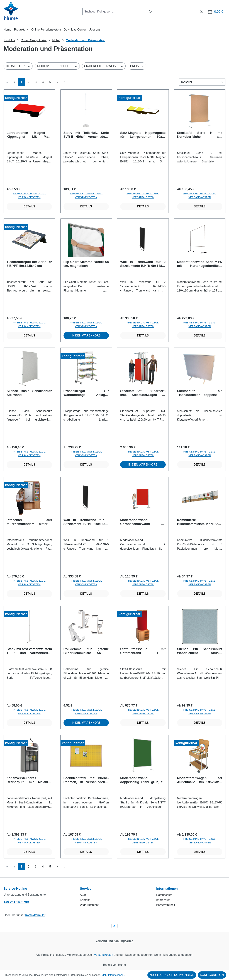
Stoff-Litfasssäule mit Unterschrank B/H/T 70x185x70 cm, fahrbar (143, 651)
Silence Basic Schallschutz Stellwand (29, 393)
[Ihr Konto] (201, 12)
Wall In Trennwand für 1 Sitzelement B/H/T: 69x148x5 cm (86, 522)
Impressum (163, 900)
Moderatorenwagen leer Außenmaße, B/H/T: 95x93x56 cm (200, 780)
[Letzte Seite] (64, 82)
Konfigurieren (212, 975)
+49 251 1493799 (16, 902)
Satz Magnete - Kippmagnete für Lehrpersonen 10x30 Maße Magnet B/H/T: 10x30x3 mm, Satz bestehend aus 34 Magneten (143, 135)
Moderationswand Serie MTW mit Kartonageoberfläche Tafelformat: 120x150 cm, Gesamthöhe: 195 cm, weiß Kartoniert (200, 264)
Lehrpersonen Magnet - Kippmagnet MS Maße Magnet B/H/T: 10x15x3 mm (29, 135)
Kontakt (85, 900)
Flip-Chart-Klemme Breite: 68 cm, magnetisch (86, 264)
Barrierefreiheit (166, 905)
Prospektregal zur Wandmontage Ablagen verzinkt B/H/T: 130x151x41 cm (86, 393)
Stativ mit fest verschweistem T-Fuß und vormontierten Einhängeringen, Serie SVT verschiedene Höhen (29, 651)
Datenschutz (164, 895)
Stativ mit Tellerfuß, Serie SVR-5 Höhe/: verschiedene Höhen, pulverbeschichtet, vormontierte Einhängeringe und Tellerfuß (86, 135)
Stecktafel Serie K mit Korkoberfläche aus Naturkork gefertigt (200, 135)
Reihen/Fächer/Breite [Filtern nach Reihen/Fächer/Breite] (57, 66)
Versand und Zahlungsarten (115, 941)
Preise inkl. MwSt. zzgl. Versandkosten (29, 195)
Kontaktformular (35, 915)
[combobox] (114, 12)
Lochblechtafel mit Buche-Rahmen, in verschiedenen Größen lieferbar (86, 780)
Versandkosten (104, 955)
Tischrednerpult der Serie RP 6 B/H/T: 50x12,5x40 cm (29, 264)
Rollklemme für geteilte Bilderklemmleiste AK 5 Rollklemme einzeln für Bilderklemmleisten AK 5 (86, 651)
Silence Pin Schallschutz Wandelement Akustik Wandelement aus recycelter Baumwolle (200, 651)
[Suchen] (150, 12)
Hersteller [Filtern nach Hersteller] (18, 66)
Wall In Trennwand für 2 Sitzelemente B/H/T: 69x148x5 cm (143, 264)
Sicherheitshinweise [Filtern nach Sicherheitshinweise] (104, 66)
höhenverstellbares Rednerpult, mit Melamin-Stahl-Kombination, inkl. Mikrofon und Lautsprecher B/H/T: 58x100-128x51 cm (29, 780)
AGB (83, 895)
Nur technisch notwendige (172, 975)
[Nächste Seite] (57, 82)
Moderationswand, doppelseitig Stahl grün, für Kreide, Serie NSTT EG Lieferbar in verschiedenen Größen (143, 780)
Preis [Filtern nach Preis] (137, 66)
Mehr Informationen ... (114, 975)
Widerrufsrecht (89, 905)
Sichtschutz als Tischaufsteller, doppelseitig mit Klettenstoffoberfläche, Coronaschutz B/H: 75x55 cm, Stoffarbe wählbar (200, 393)
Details (29, 206)
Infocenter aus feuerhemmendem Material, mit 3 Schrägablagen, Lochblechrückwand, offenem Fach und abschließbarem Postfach (29, 522)
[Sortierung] (202, 82)
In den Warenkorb (86, 336)
